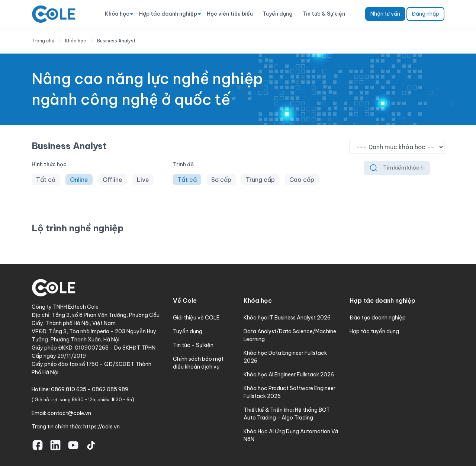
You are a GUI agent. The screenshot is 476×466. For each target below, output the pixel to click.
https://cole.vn (102, 427)
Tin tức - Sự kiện (193, 345)
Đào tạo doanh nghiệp (378, 318)
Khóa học (117, 14)
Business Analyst (116, 41)
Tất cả (46, 180)
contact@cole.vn (69, 413)
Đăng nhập (425, 14)
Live (143, 180)
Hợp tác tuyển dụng (374, 331)
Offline (112, 180)
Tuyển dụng (278, 14)
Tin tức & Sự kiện (324, 14)
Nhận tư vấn (385, 14)
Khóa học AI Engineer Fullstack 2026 (289, 375)
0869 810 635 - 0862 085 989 (90, 389)
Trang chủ (43, 41)
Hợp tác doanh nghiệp (168, 14)
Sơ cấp (221, 180)
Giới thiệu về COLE (196, 318)
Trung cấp (260, 180)
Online (79, 180)
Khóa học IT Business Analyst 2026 (287, 318)
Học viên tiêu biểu (230, 14)
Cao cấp (302, 180)
